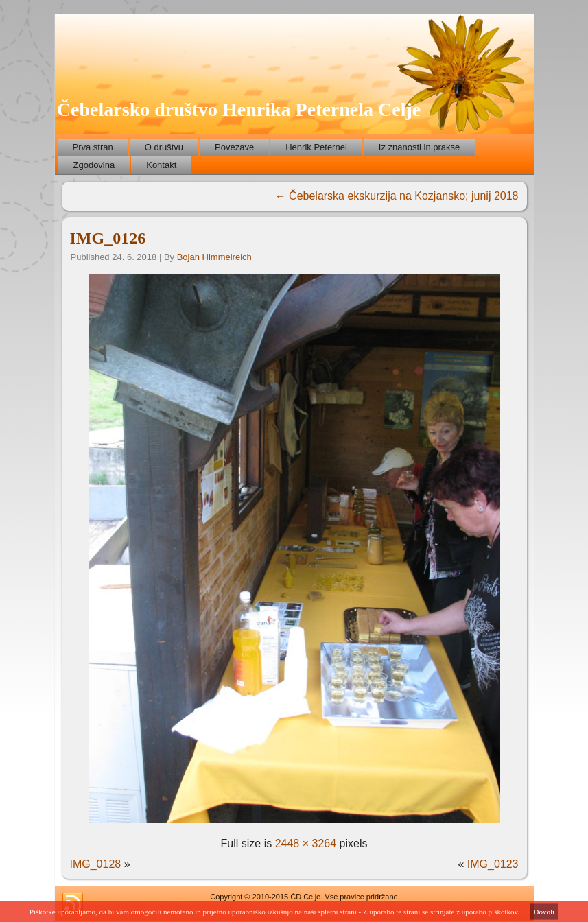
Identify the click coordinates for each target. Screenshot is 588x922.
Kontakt (161, 165)
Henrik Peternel (316, 147)
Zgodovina (94, 165)
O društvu (164, 147)
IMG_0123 (493, 864)
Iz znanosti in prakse (420, 147)
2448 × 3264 (306, 843)
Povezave (234, 147)
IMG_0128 (96, 864)
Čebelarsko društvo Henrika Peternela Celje (239, 109)
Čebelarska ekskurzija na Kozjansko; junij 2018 (397, 196)
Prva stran (93, 147)
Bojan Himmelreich (214, 257)
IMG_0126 (108, 238)
